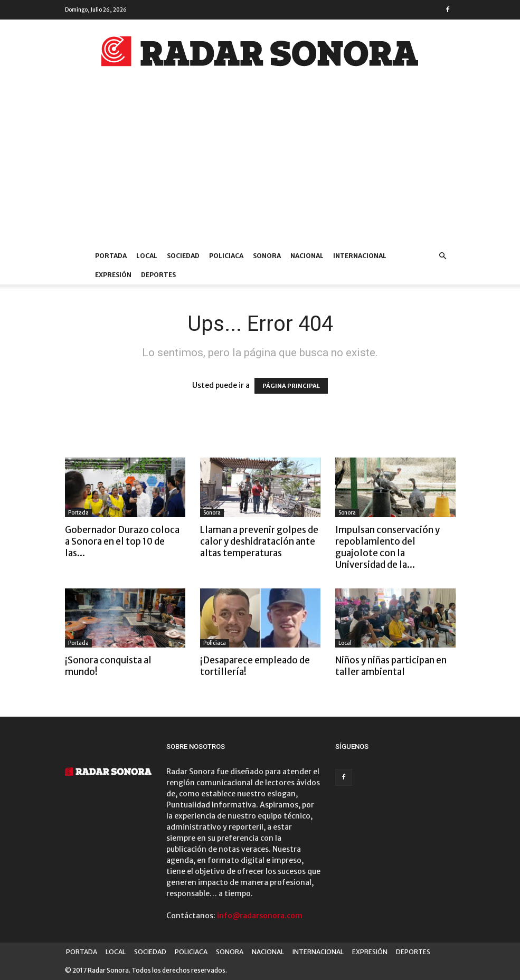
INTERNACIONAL (360, 256)
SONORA (267, 256)
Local (345, 643)
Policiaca (215, 643)
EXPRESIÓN (113, 275)
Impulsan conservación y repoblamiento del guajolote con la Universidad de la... (387, 547)
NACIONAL (307, 256)
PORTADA (111, 256)
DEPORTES (158, 275)
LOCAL (147, 256)
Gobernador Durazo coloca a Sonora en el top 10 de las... (122, 541)
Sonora (212, 513)
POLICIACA (226, 256)
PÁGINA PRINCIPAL (291, 386)
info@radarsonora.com (260, 916)
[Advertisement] (260, 167)
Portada (78, 513)
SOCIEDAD (183, 256)
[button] (443, 256)
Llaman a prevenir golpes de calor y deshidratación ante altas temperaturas (259, 541)
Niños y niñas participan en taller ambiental (391, 666)
